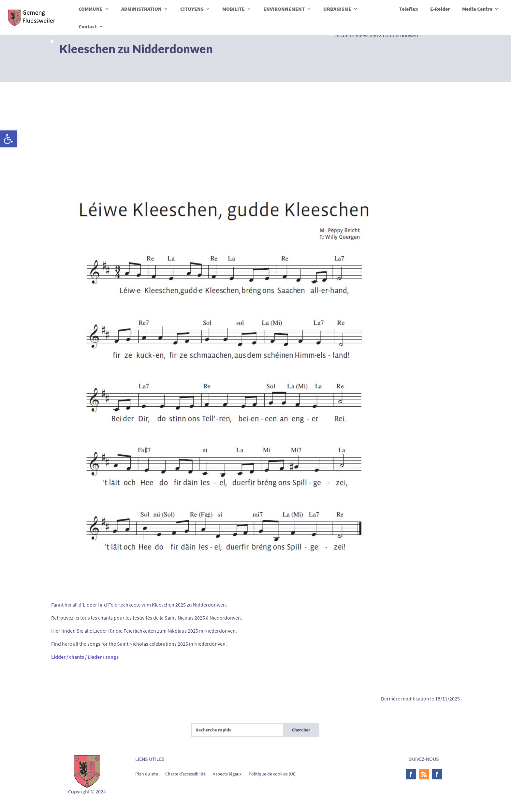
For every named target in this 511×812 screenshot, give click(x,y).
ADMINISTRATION (141, 9)
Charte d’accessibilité (185, 774)
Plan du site (147, 774)
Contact (88, 26)
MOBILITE (234, 9)
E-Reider (440, 9)
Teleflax (409, 9)
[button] (8, 139)
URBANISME (337, 9)
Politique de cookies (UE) (273, 774)
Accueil (343, 35)
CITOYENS (192, 9)
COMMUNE (91, 9)
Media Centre (477, 9)
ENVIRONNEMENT (284, 9)
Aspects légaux (227, 774)
